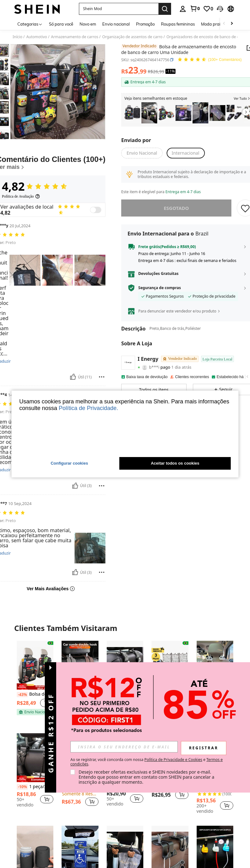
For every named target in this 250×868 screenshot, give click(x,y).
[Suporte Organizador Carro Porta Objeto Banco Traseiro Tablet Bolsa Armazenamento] (132, 113)
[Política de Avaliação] (21, 196)
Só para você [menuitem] (61, 24)
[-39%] (202, 695)
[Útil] (73, 377)
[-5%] (66, 787)
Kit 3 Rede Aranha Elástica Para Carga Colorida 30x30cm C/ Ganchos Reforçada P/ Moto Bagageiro (170, 694)
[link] (195, 9)
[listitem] (132, 113)
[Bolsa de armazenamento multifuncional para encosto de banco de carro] (166, 113)
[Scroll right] (232, 24)
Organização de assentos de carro (132, 37)
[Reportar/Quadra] (102, 377)
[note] (35, 687)
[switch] (96, 210)
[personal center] (183, 9)
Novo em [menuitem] (88, 24)
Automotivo (37, 37)
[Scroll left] (224, 24)
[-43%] (22, 695)
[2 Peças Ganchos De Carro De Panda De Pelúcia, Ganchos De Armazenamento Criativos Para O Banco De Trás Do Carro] (215, 665)
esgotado (176, 208)
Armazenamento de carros (75, 37)
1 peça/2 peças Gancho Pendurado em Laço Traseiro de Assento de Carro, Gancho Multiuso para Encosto (35, 787)
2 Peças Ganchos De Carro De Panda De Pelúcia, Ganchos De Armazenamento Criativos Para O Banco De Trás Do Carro (215, 694)
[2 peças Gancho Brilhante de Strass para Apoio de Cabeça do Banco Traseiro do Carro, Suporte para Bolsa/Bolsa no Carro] (125, 665)
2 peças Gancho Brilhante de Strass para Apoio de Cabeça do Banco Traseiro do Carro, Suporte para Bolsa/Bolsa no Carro (125, 694)
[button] (119, 9)
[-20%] (202, 787)
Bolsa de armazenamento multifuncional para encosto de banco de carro (35, 694)
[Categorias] (30, 24)
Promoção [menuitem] (145, 24)
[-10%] (22, 787)
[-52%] (157, 695)
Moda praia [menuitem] (212, 24)
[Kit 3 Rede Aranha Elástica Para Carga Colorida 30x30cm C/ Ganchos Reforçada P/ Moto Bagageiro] (170, 665)
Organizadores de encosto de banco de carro (206, 37)
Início (18, 37)
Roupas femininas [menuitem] (178, 24)
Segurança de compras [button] (160, 288)
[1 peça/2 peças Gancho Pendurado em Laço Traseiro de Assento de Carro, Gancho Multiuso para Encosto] (35, 758)
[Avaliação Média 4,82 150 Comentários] (209, 60)
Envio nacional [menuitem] (116, 24)
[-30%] (67, 695)
